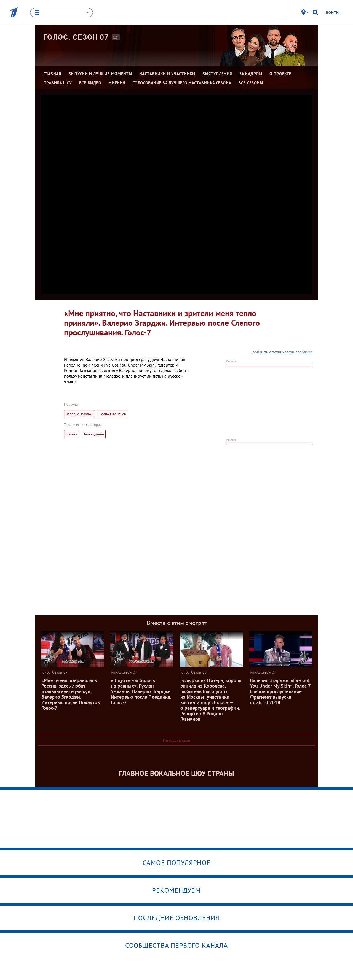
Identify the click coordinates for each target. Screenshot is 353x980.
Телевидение (94, 434)
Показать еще (176, 740)
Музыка (72, 434)
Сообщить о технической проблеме (281, 352)
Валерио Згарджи (79, 414)
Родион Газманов (113, 414)
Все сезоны (251, 83)
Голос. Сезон (76, 37)
